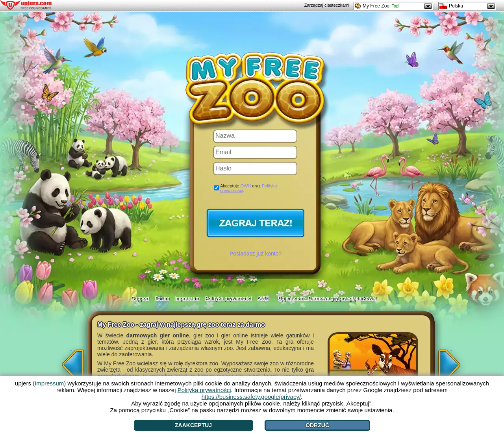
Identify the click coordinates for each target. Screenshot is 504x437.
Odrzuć (317, 425)
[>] (451, 362)
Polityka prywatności (229, 298)
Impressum (187, 298)
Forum (162, 298)
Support (141, 298)
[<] (71, 362)
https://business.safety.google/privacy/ (251, 397)
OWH (246, 186)
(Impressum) (49, 383)
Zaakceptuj (193, 425)
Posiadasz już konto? (256, 254)
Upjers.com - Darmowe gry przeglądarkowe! (327, 298)
